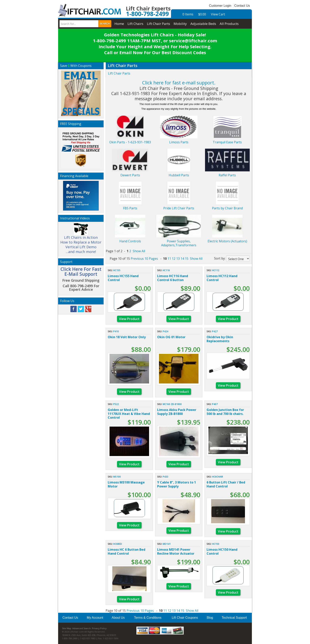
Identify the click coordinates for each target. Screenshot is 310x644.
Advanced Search (82, 628)
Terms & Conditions (148, 618)
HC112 (216, 270)
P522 (116, 404)
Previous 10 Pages (144, 259)
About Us (118, 618)
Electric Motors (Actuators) (227, 241)
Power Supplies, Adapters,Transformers (179, 243)
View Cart (218, 14)
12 (174, 259)
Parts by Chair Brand (227, 208)
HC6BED (118, 544)
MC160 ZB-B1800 (172, 404)
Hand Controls (130, 241)
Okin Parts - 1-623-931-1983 (130, 142)
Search (105, 24)
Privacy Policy (99, 628)
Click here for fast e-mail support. (179, 83)
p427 (215, 331)
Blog (210, 618)
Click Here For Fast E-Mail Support (81, 271)
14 (182, 259)
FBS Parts (130, 208)
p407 (215, 404)
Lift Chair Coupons (185, 618)
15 (187, 259)
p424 (165, 331)
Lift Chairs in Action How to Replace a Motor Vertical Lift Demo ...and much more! (81, 240)
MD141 (167, 544)
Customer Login (220, 6)
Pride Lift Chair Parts (179, 208)
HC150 (216, 544)
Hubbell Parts (179, 175)
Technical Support (234, 618)
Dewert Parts (130, 175)
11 (169, 259)
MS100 (117, 477)
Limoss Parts (179, 142)
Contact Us (242, 6)
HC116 (166, 270)
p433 (165, 477)
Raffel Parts (227, 175)
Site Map (67, 628)
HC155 (117, 270)
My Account (95, 618)
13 (178, 259)
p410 (116, 331)
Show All (139, 251)
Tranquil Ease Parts (227, 142)
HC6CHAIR (218, 477)
